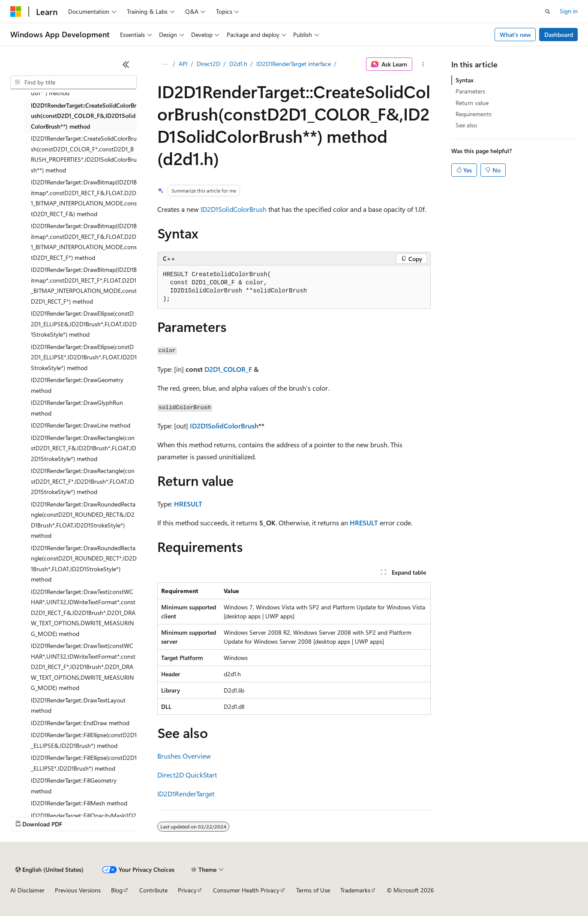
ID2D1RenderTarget (186, 794)
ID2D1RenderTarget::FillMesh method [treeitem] (79, 803)
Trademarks (355, 890)
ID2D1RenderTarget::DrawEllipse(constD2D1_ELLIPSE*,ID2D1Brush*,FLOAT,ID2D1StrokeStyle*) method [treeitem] (84, 357)
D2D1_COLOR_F (228, 369)
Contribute (153, 890)
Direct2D (208, 64)
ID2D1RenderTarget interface (294, 64)
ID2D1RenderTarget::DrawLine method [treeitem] (81, 425)
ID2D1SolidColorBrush (234, 209)
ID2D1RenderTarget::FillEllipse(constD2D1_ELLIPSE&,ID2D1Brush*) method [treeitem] (84, 740)
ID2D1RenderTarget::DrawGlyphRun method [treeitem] (77, 408)
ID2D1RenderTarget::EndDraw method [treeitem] (80, 723)
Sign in (569, 11)
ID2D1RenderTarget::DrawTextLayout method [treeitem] (78, 705)
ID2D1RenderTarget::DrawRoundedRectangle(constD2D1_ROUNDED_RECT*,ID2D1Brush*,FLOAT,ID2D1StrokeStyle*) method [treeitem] (84, 564)
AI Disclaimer (27, 890)
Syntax (465, 80)
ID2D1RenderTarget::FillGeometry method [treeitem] (74, 786)
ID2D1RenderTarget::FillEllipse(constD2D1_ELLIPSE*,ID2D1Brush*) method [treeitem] (84, 763)
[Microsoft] (16, 12)
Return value (472, 103)
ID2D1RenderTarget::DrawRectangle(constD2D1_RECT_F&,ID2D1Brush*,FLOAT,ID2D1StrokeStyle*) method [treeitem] (84, 448)
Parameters (470, 91)
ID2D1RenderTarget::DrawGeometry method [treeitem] (77, 385)
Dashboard (559, 35)
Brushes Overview (184, 756)
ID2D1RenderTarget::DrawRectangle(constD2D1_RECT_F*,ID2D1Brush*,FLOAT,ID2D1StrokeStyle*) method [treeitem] (83, 481)
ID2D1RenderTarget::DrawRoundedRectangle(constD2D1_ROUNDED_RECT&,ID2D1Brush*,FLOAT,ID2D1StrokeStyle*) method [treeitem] (83, 520)
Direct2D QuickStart (187, 775)
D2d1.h (238, 64)
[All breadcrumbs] (165, 64)
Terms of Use (313, 890)
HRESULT (188, 504)
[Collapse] (126, 64)
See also (466, 125)
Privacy (187, 890)
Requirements (474, 114)
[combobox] (73, 82)
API (183, 64)
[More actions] (423, 64)
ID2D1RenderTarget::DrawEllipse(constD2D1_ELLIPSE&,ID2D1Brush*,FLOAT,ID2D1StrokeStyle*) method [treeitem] (84, 324)
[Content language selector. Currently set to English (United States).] (49, 870)
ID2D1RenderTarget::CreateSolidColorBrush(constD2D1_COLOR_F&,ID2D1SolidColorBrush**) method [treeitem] (84, 116)
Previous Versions (78, 890)
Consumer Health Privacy (246, 890)
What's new (515, 35)
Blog (117, 890)
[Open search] (548, 12)
